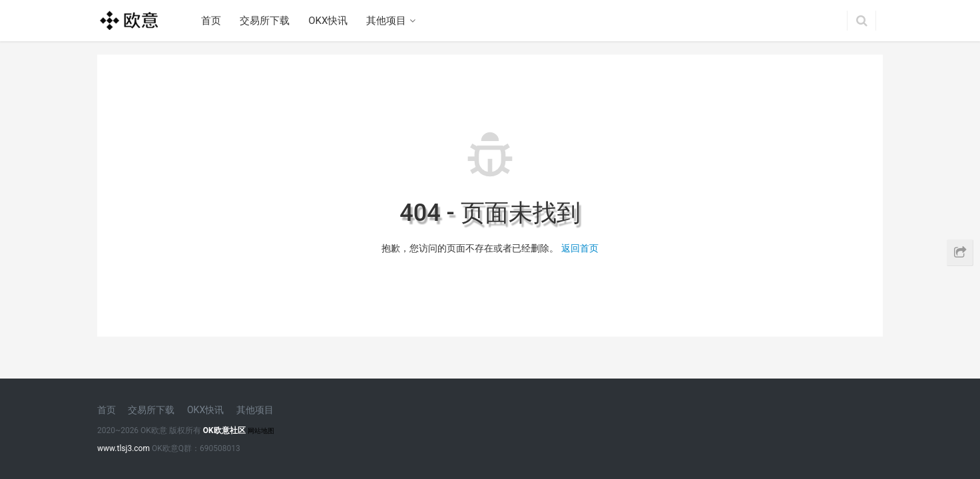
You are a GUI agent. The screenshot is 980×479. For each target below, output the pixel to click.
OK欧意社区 (224, 430)
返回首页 (580, 248)
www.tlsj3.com (123, 448)
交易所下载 (265, 21)
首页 (211, 21)
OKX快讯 (328, 21)
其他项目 (386, 21)
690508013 (220, 448)
